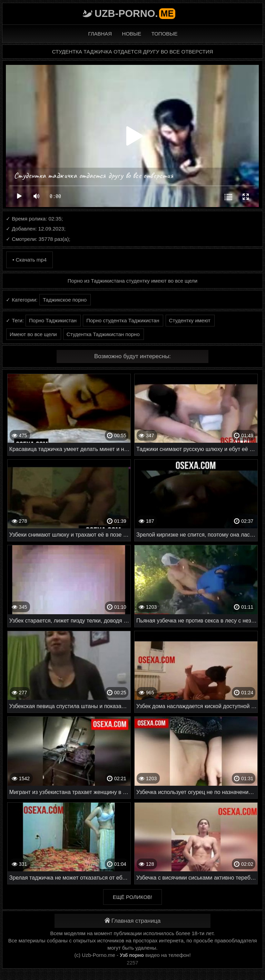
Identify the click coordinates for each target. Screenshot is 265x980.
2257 (132, 963)
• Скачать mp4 (30, 260)
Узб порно (132, 955)
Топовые (165, 34)
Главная (100, 34)
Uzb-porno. (135, 13)
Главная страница (133, 921)
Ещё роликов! (132, 897)
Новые (132, 34)
